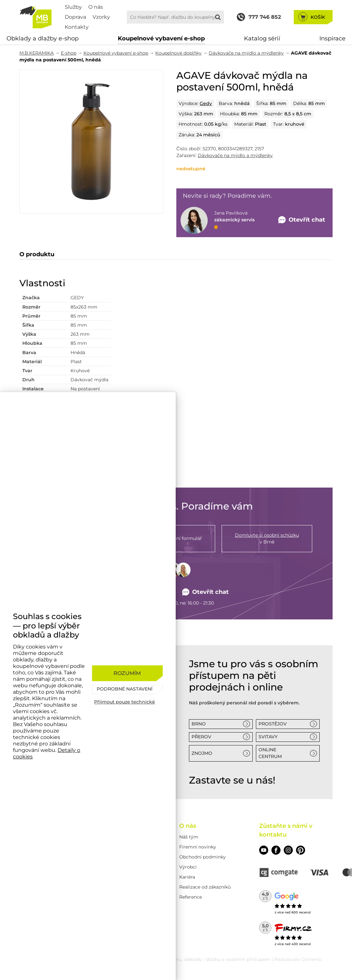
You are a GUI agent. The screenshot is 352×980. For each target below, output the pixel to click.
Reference (191, 897)
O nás (96, 7)
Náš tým (189, 837)
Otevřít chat (206, 592)
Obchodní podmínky (203, 857)
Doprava (75, 17)
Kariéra (187, 877)
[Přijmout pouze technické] (127, 702)
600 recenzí (301, 912)
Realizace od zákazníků (205, 887)
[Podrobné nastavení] (127, 689)
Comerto (311, 959)
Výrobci (188, 867)
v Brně (267, 538)
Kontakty (77, 27)
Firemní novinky (198, 847)
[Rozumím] (127, 673)
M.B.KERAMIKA (37, 53)
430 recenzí (301, 944)
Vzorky (101, 17)
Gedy (206, 103)
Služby (73, 7)
